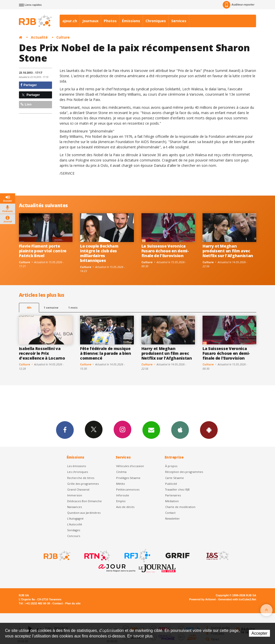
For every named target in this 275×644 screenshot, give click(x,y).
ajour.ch (70, 21)
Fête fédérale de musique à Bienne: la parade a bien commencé (106, 353)
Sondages (74, 530)
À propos (171, 466)
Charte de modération (180, 507)
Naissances (74, 507)
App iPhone (180, 430)
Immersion (75, 495)
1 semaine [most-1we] (51, 307)
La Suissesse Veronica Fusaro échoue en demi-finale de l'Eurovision (165, 251)
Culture (63, 37)
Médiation (172, 501)
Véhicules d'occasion (130, 466)
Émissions (131, 21)
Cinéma (121, 472)
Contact (170, 513)
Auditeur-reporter (239, 5)
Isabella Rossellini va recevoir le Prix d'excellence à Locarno (42, 353)
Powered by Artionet (202, 599)
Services (179, 21)
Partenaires (173, 495)
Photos (110, 21)
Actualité (39, 37)
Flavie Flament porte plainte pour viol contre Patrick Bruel (43, 251)
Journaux (90, 21)
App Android (209, 430)
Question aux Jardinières (84, 513)
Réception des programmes (184, 472)
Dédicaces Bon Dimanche (84, 501)
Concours (74, 536)
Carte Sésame (174, 478)
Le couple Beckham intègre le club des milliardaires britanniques (99, 253)
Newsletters (151, 430)
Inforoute (123, 495)
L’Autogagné (75, 518)
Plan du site (73, 603)
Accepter (259, 633)
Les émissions (77, 466)
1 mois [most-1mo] (73, 307)
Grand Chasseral (78, 489)
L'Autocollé (75, 524)
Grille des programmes (83, 484)
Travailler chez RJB (177, 489)
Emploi (121, 501)
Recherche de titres (81, 478)
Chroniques (156, 21)
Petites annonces (128, 489)
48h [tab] (29, 307)
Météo (121, 484)
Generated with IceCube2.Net (237, 599)
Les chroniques (78, 472)
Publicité (171, 484)
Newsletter (172, 518)
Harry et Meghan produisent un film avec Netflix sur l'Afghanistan (228, 251)
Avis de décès (125, 507)
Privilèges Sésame (128, 478)
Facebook (65, 430)
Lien (26, 104)
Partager (29, 85)
